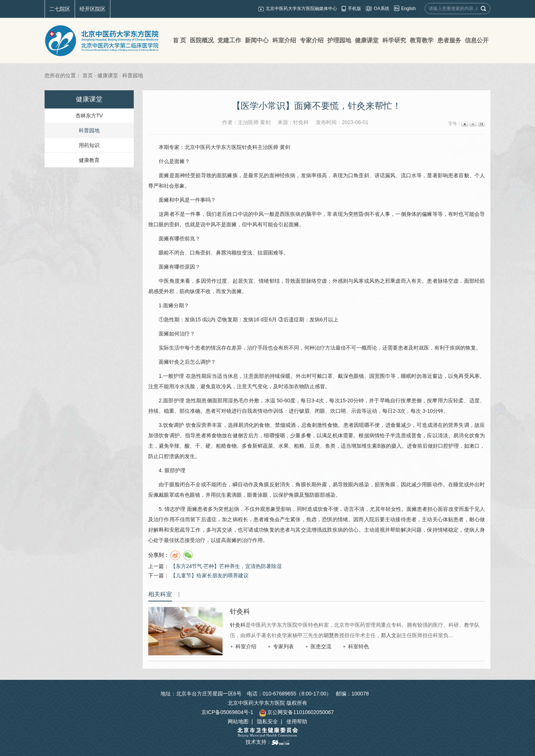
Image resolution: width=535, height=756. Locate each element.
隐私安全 (267, 721)
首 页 (179, 40)
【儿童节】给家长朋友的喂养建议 (210, 575)
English (408, 9)
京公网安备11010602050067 (296, 712)
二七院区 (60, 9)
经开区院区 (93, 9)
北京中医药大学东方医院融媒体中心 (301, 9)
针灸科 (250, 147)
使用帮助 (297, 721)
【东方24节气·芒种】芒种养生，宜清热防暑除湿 (226, 566)
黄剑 (285, 147)
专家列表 (283, 646)
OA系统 (381, 9)
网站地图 (238, 721)
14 (481, 124)
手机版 (354, 9)
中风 (179, 200)
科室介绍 (246, 646)
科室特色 (359, 646)
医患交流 (321, 646)
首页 (88, 75)
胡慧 (329, 635)
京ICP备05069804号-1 (227, 712)
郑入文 (389, 635)
